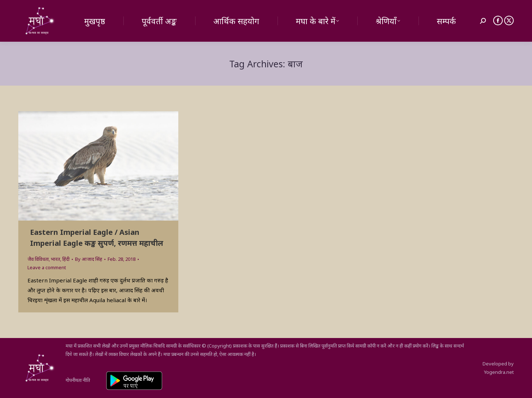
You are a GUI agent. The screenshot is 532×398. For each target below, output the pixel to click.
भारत (55, 259)
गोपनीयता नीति (78, 380)
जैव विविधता (38, 259)
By (89, 259)
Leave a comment (47, 267)
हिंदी (66, 259)
